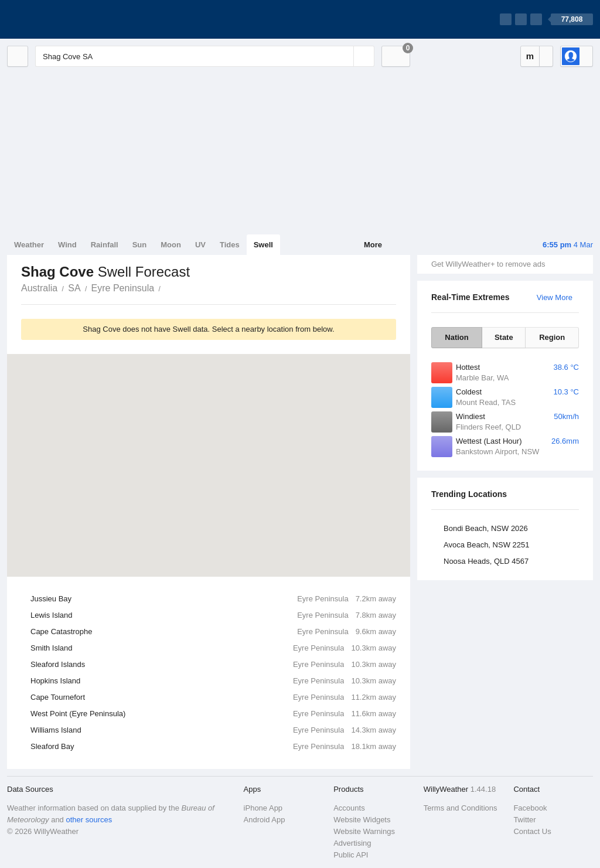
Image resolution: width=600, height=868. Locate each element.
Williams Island (213, 730)
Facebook (530, 808)
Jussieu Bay (213, 599)
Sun (140, 245)
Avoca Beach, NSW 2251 (486, 545)
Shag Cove (167, 287)
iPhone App (263, 808)
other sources (89, 820)
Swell (263, 245)
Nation (456, 337)
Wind (67, 245)
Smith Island (213, 648)
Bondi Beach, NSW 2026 (486, 528)
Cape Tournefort (213, 697)
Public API (351, 855)
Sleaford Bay (213, 747)
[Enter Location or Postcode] (205, 56)
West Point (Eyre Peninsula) (213, 714)
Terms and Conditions (461, 808)
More (373, 245)
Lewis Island (213, 615)
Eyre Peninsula (123, 288)
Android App (265, 820)
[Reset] (343, 56)
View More (555, 297)
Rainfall (105, 245)
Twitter (524, 820)
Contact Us (532, 831)
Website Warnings (364, 831)
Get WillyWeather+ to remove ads (488, 264)
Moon (171, 245)
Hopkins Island (213, 681)
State (504, 337)
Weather (29, 245)
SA (74, 288)
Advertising (352, 843)
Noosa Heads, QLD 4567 (486, 561)
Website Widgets (362, 820)
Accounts (349, 808)
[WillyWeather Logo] (62, 19)
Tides (230, 245)
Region (552, 337)
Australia (39, 288)
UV (200, 245)
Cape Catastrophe (213, 632)
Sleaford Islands (213, 665)
